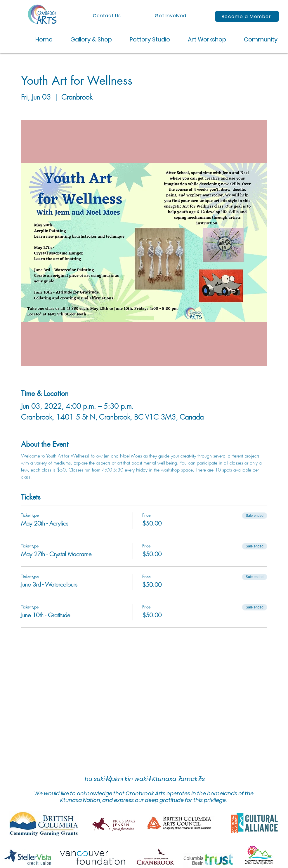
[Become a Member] (247, 16)
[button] (87, 40)
